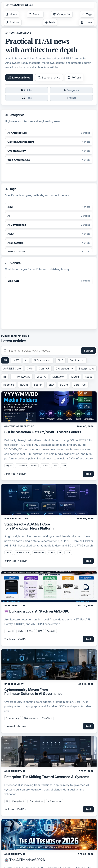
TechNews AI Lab (20, 5)
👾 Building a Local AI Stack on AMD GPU (37, 611)
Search (35, 14)
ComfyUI (44, 369)
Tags (87, 14)
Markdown (59, 377)
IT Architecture (22, 377)
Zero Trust (80, 385)
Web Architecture (16, 518)
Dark (50, 22)
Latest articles (19, 78)
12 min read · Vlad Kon (16, 639)
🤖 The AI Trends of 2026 (25, 860)
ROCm (24, 385)
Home (11, 14)
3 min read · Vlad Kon (15, 809)
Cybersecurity (64, 369)
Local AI (42, 377)
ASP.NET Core (12, 369)
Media (75, 377)
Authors (13, 22)
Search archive (49, 78)
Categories (62, 14)
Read (88, 474)
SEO (51, 385)
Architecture (77, 360)
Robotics (9, 385)
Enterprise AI (87, 369)
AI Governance (42, 360)
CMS (30, 369)
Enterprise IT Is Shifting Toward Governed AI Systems (47, 777)
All (5, 360)
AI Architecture (15, 606)
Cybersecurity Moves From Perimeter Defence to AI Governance (33, 692)
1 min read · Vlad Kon (15, 726)
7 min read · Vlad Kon (15, 474)
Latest (86, 22)
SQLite (64, 385)
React (88, 377)
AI (26, 360)
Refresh (74, 78)
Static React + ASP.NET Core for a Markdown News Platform (29, 526)
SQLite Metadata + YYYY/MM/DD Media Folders (43, 432)
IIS (5, 377)
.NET (16, 360)
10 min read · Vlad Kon (16, 561)
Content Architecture (19, 426)
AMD (60, 360)
